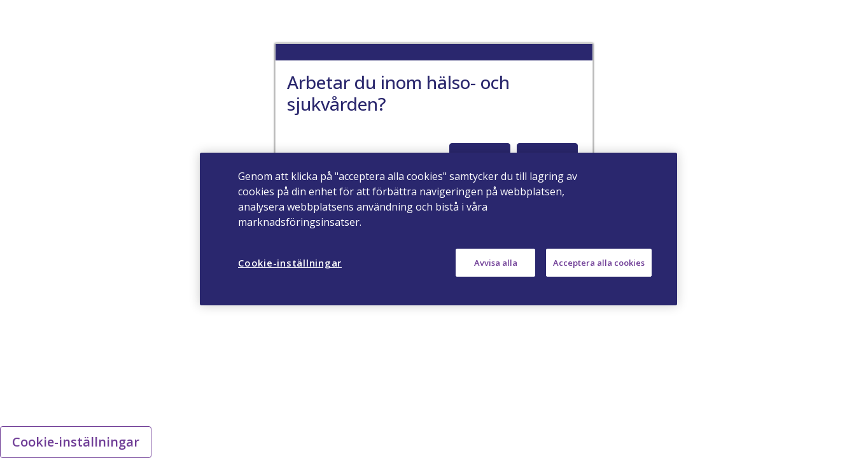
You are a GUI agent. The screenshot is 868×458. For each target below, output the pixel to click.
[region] (438, 229)
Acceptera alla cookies (599, 263)
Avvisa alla (496, 263)
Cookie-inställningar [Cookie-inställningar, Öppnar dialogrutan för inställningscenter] (290, 263)
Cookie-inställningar (76, 442)
